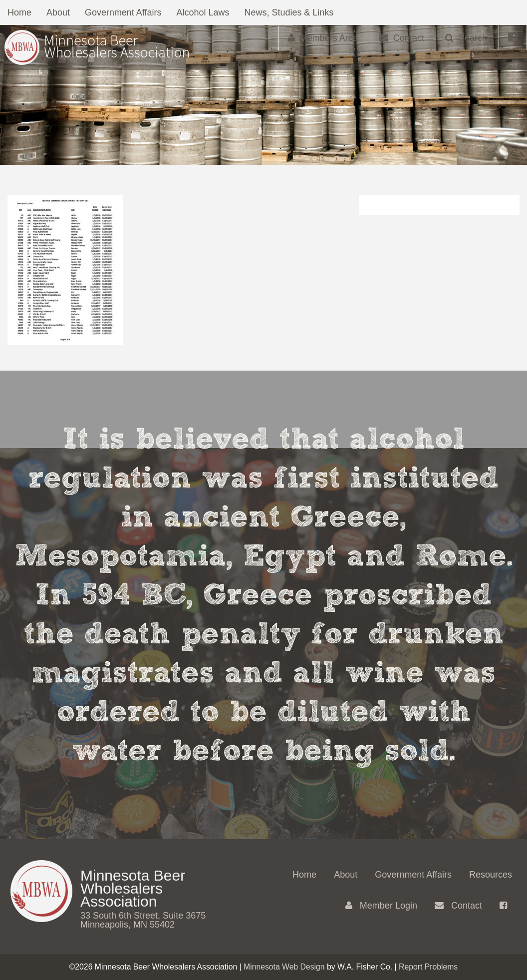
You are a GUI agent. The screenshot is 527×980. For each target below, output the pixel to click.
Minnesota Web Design (284, 967)
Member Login (381, 906)
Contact (458, 906)
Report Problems (428, 967)
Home (19, 12)
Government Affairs (123, 12)
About (58, 12)
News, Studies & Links (289, 12)
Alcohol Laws (203, 12)
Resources (491, 875)
